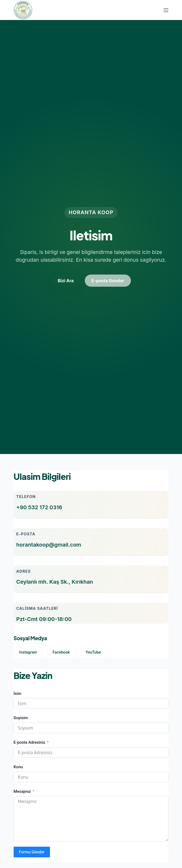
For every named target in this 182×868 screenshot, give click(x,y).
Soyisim (21, 718)
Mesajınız (22, 791)
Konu (18, 767)
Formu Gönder (32, 852)
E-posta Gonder (108, 281)
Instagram (28, 652)
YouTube (93, 652)
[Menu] (166, 10)
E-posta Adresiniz (29, 742)
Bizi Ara (66, 281)
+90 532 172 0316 (39, 507)
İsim (18, 694)
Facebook (61, 652)
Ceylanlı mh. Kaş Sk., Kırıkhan (55, 582)
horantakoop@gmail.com (49, 545)
